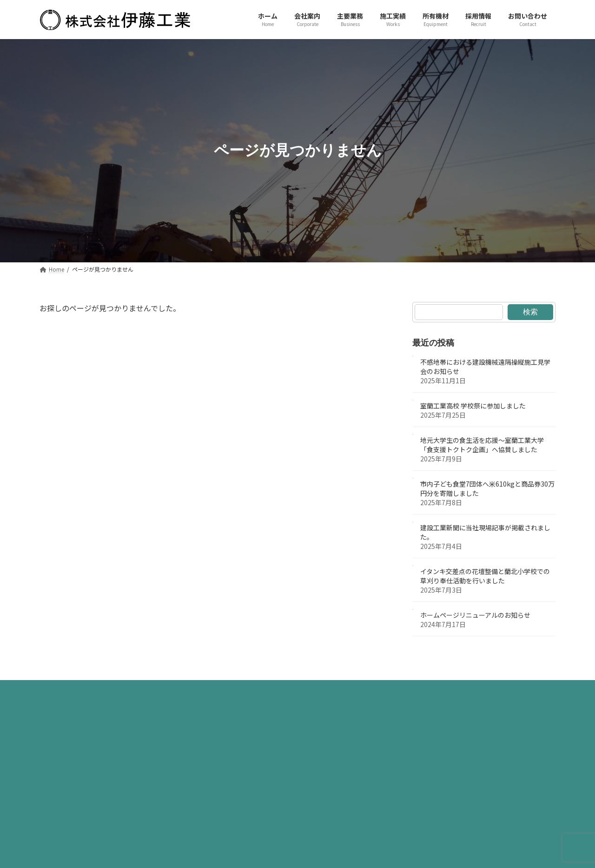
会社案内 (171, 690)
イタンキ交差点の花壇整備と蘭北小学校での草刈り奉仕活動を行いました (485, 576)
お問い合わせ (417, 690)
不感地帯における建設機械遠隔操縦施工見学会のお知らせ (485, 367)
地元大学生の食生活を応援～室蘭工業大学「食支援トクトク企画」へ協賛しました (482, 445)
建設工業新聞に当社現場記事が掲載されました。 (485, 532)
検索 (530, 311)
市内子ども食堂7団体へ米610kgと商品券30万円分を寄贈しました (487, 488)
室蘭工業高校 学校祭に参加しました (473, 406)
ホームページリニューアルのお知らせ (475, 615)
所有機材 (315, 690)
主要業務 (219, 690)
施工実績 (267, 690)
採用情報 (363, 690)
